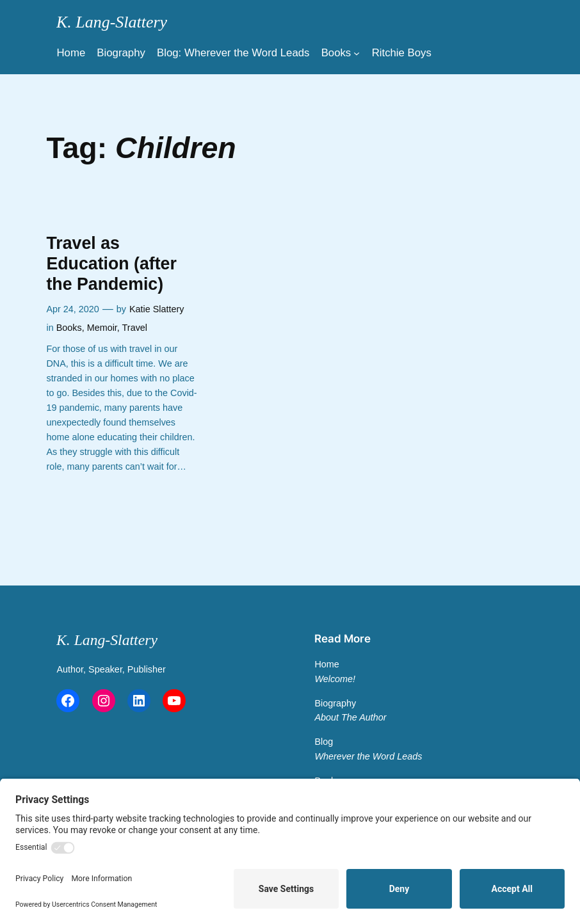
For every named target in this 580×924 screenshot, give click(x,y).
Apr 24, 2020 (72, 309)
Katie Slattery (157, 309)
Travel (135, 328)
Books (69, 328)
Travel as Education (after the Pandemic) (111, 264)
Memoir (102, 328)
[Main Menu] (357, 53)
